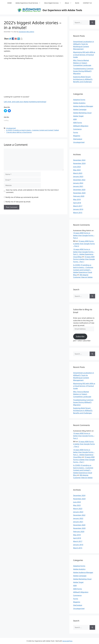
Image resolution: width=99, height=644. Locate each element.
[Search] (92, 23)
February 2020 (79, 196)
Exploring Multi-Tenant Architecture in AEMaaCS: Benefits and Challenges (83, 79)
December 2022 (79, 180)
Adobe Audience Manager (83, 106)
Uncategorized (11, 128)
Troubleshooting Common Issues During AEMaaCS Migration (83, 71)
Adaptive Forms (79, 100)
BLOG (77, 3)
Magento (77, 136)
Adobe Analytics (79, 103)
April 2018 (77, 203)
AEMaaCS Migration (81, 126)
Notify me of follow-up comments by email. (22, 197)
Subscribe (80, 337)
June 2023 (77, 167)
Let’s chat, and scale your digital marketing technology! (25, 102)
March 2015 (78, 213)
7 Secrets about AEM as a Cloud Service (19, 132)
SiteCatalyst (78, 139)
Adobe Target (78, 116)
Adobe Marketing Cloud (82, 113)
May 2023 (77, 170)
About (69, 3)
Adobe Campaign (80, 109)
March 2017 (78, 206)
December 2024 (79, 160)
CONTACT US (87, 3)
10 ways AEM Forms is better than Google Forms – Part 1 (84, 259)
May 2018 (77, 199)
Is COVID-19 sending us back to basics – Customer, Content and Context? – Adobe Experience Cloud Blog (83, 270)
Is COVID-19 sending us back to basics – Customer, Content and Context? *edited (32, 130)
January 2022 (78, 183)
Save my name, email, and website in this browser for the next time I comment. (32, 191)
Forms (76, 132)
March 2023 (78, 173)
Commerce (77, 129)
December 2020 (79, 190)
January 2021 (78, 186)
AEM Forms (78, 123)
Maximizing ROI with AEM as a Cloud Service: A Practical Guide (84, 55)
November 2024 (79, 163)
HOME (10, 3)
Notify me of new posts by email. (18, 202)
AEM (75, 119)
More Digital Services (54, 3)
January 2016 (78, 209)
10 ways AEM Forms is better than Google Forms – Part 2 (84, 235)
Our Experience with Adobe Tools (62, 10)
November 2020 (79, 193)
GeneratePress (67, 641)
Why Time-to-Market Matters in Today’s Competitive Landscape (82, 63)
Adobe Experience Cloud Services (29, 3)
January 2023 (78, 176)
